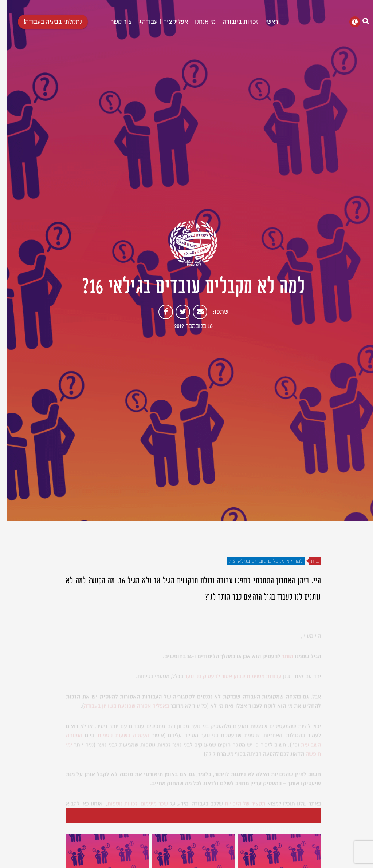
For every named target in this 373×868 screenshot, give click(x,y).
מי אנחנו (198, 22)
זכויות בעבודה (233, 22)
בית (308, 561)
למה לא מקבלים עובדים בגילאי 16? (259, 561)
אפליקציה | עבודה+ (156, 22)
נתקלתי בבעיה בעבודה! (46, 22)
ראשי (265, 22)
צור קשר (114, 22)
